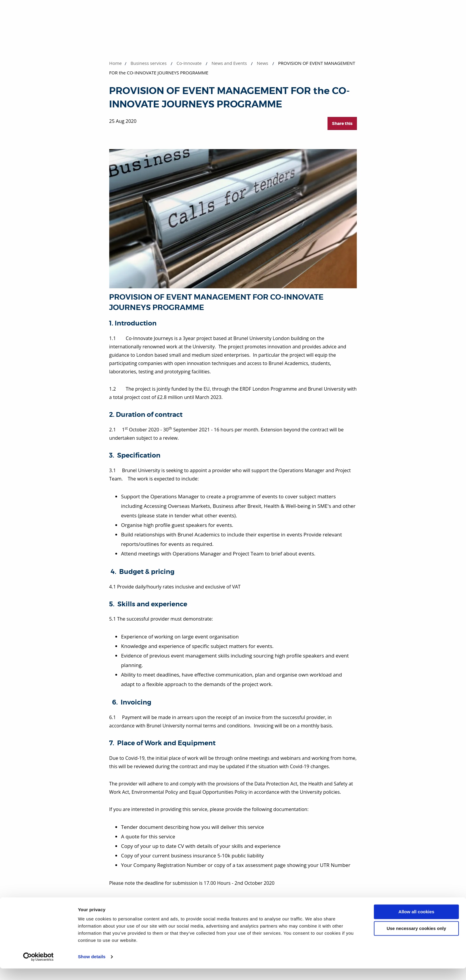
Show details (92, 968)
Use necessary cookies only (416, 940)
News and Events (229, 63)
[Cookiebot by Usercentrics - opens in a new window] (38, 968)
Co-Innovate (189, 63)
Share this (342, 123)
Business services (148, 63)
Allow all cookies (417, 923)
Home (115, 63)
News (263, 63)
